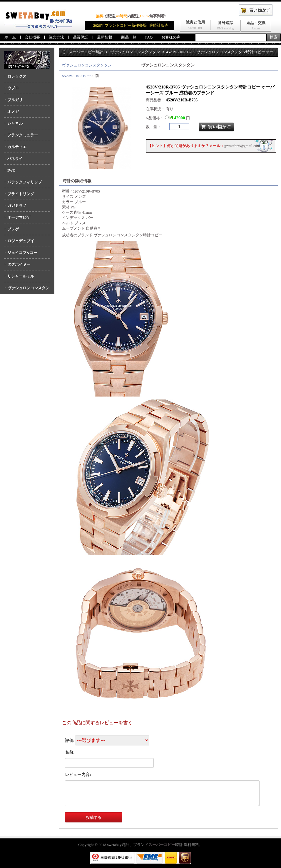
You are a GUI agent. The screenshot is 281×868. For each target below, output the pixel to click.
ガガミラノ (17, 206)
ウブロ (13, 88)
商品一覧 (129, 37)
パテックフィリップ (25, 182)
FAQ (149, 37)
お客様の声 (171, 37)
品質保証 (81, 37)
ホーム (10, 37)
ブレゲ (13, 229)
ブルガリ (15, 100)
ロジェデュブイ (21, 241)
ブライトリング (21, 194)
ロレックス (17, 76)
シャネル (15, 123)
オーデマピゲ (19, 217)
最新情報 (105, 37)
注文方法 (56, 37)
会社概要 (32, 37)
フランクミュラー (23, 135)
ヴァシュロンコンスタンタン (27, 290)
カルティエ (17, 147)
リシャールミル (21, 276)
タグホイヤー (19, 264)
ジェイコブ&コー (22, 253)
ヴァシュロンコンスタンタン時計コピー (128, 235)
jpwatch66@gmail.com (242, 146)
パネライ (15, 159)
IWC (11, 170)
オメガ (13, 112)
